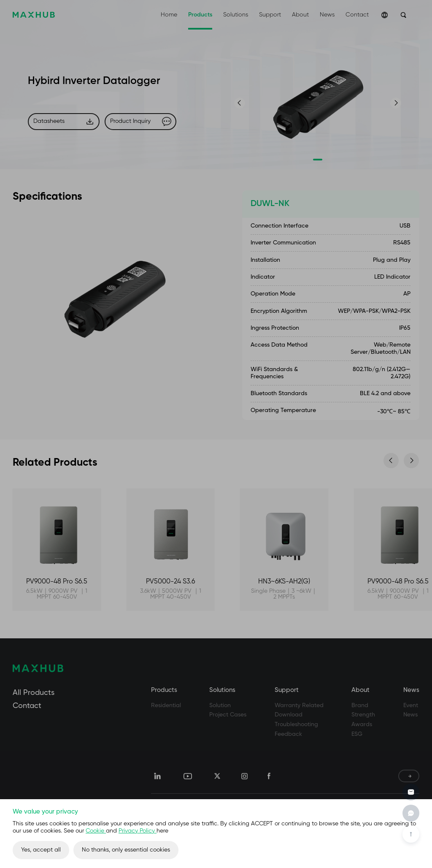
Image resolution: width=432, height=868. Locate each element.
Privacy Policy (138, 831)
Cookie (96, 831)
